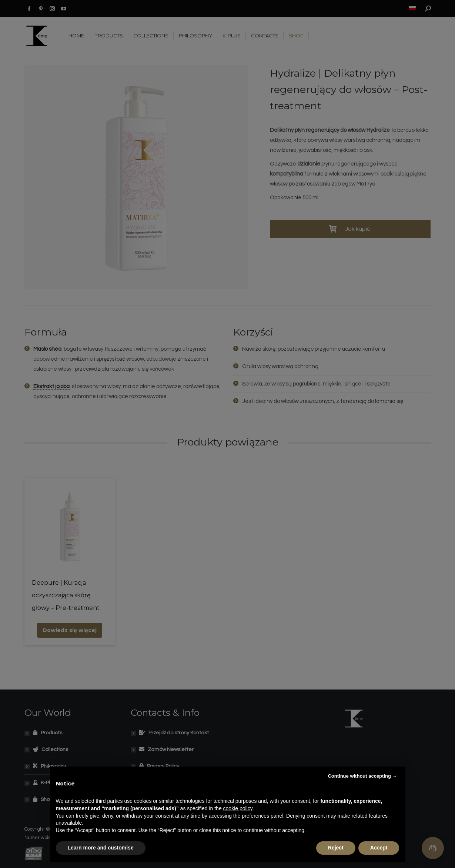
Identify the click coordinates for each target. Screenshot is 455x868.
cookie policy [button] (238, 808)
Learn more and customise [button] (101, 848)
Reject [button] (336, 848)
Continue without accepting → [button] (362, 776)
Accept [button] (379, 848)
